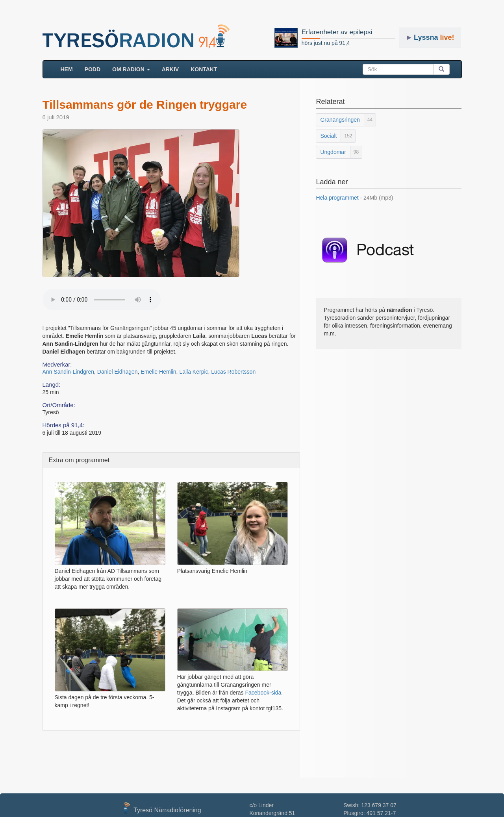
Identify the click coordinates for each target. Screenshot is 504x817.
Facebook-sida (263, 693)
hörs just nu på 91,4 (326, 43)
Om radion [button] (131, 69)
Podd (93, 69)
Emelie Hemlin (158, 372)
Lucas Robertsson (233, 372)
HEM (70, 69)
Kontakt (204, 69)
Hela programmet (354, 198)
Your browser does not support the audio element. (102, 300)
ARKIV (170, 69)
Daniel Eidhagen (118, 372)
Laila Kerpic (194, 372)
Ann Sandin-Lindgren (69, 372)
